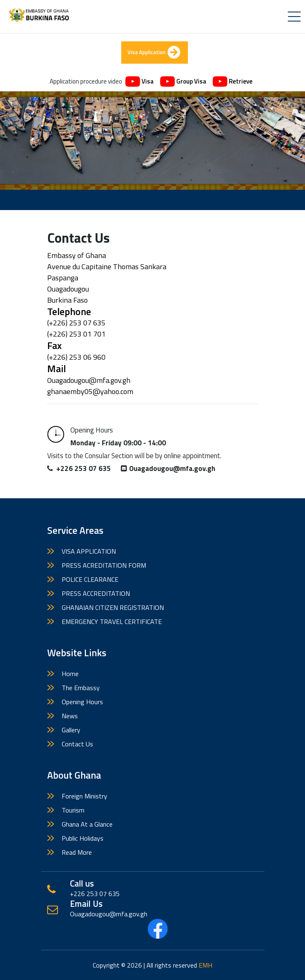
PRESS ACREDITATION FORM (104, 565)
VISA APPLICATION (89, 551)
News (70, 716)
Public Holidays (83, 838)
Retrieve (233, 82)
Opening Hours (82, 702)
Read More (77, 852)
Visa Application (154, 53)
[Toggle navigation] (294, 17)
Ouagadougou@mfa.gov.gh (89, 380)
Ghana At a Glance (87, 824)
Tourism (73, 810)
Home (70, 674)
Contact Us (77, 744)
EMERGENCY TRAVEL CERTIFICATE (112, 621)
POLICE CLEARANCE (90, 579)
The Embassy (81, 688)
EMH (205, 965)
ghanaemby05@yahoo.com (90, 391)
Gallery (71, 730)
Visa (139, 82)
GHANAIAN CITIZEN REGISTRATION (113, 607)
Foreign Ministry (84, 796)
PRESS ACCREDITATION (96, 593)
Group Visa (183, 82)
